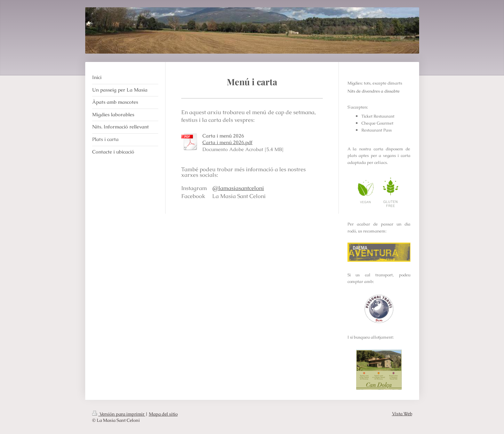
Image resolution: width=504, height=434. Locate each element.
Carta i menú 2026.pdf (227, 142)
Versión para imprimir (119, 414)
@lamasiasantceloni (238, 188)
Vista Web (402, 414)
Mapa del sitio (163, 414)
